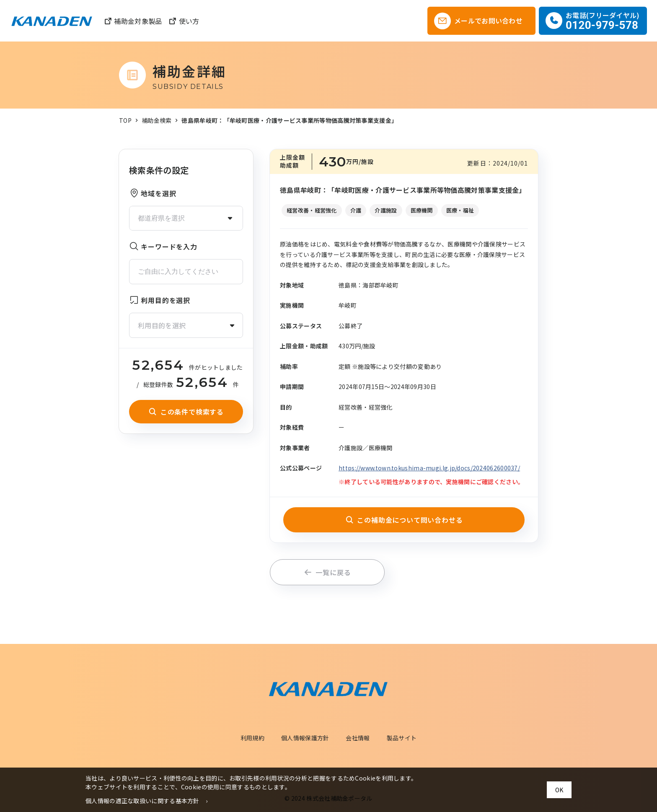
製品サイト (402, 738)
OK (559, 790)
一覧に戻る (327, 572)
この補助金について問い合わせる (404, 520)
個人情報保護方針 (305, 738)
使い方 (184, 21)
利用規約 (252, 738)
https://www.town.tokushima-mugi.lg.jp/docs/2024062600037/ (429, 468)
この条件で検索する (186, 412)
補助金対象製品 (133, 21)
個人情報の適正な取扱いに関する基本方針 (142, 801)
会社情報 (358, 738)
